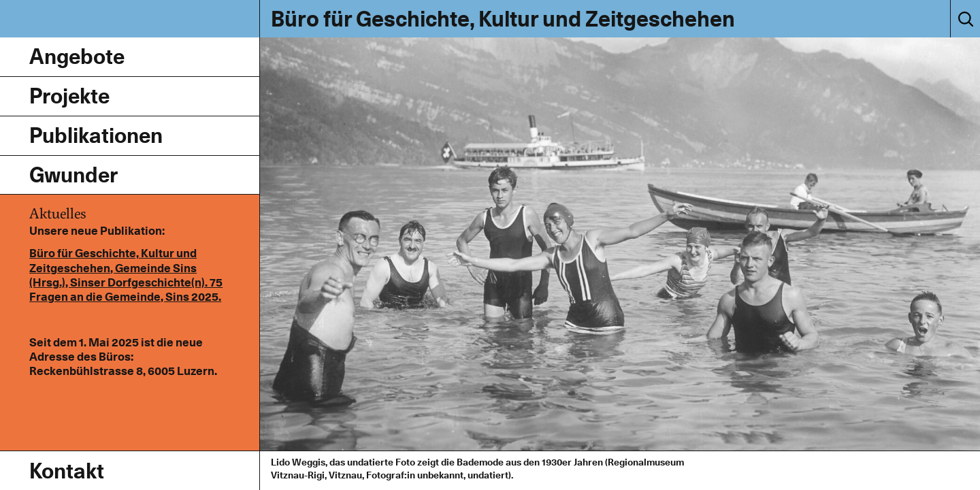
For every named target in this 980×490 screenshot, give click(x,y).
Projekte (69, 96)
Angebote (77, 56)
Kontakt (67, 471)
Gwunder (73, 175)
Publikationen (96, 135)
